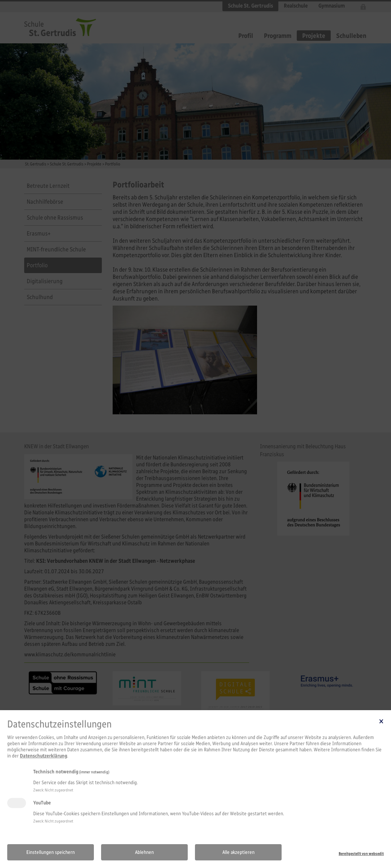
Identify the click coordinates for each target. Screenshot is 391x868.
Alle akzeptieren (238, 852)
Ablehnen (144, 852)
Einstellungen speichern (51, 852)
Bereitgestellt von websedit (361, 854)
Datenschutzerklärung (44, 756)
